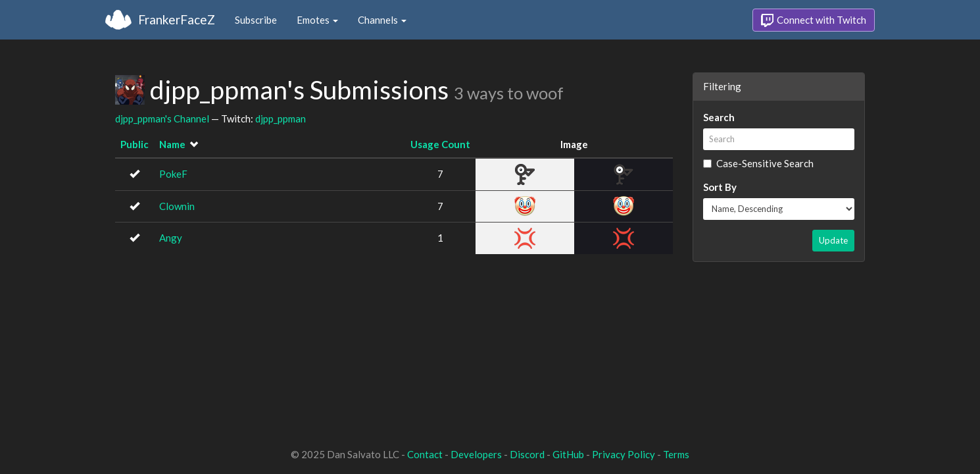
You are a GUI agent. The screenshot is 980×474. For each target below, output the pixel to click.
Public (135, 144)
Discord (527, 454)
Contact (425, 454)
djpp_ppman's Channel (162, 118)
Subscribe (256, 20)
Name (172, 144)
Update (833, 240)
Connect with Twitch (814, 20)
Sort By (720, 187)
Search (719, 117)
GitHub (568, 454)
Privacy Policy (624, 454)
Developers (476, 454)
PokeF (173, 174)
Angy (171, 238)
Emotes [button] (317, 20)
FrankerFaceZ (177, 19)
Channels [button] (382, 20)
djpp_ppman (281, 118)
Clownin (177, 206)
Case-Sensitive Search (758, 163)
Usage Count (440, 144)
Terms (676, 454)
